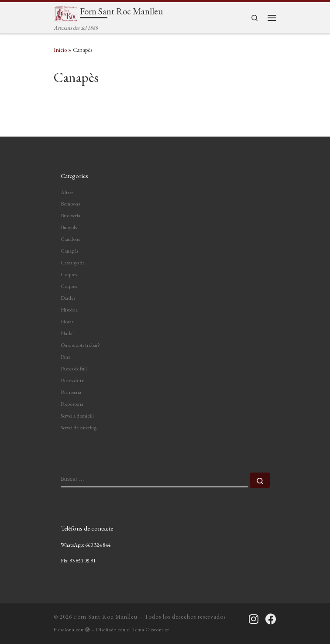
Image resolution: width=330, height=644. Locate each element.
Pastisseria (71, 392)
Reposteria (72, 404)
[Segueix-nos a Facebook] (271, 619)
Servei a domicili (77, 416)
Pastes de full (74, 369)
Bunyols (69, 227)
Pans (65, 357)
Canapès (69, 251)
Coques (69, 274)
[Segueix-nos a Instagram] (254, 619)
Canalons (70, 239)
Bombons (70, 204)
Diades (68, 298)
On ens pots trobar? (80, 345)
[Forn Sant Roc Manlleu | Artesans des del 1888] (65, 12)
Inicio (60, 50)
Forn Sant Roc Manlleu (106, 617)
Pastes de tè (72, 380)
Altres (67, 192)
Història (69, 310)
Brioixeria (70, 216)
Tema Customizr (151, 630)
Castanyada (73, 263)
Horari (68, 322)
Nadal (67, 333)
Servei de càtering (79, 428)
